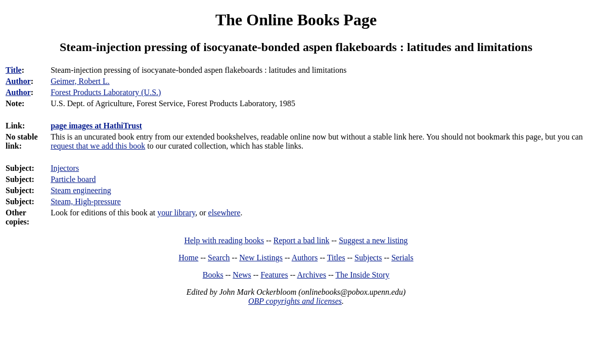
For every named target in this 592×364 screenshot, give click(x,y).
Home (188, 258)
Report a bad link (302, 240)
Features (274, 275)
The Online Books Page (296, 20)
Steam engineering (81, 190)
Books (213, 275)
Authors (305, 258)
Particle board (73, 179)
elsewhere (224, 213)
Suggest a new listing (373, 240)
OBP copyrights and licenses (295, 301)
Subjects (368, 258)
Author (18, 81)
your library (176, 213)
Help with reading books (224, 240)
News (242, 275)
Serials (402, 258)
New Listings (261, 258)
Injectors (65, 168)
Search (219, 258)
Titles (336, 258)
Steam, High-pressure (86, 201)
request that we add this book (98, 146)
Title (14, 70)
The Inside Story (363, 275)
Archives (311, 275)
